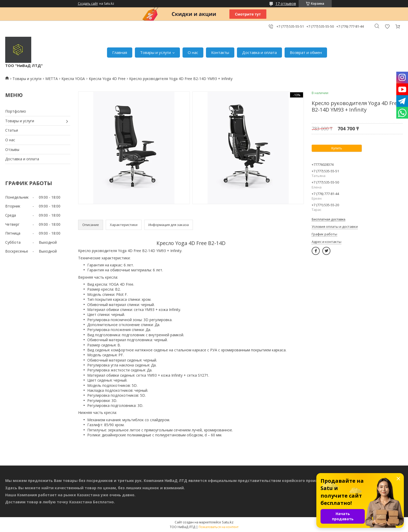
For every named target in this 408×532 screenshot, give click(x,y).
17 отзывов (286, 4)
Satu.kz (228, 522)
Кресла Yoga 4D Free (107, 79)
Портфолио (16, 111)
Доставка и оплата (259, 52)
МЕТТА (52, 79)
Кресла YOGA (73, 79)
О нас (193, 52)
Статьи (12, 130)
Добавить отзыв (387, 26)
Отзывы (12, 149)
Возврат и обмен (306, 52)
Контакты (220, 52)
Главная (120, 52)
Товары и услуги (155, 52)
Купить (337, 148)
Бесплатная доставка (328, 219)
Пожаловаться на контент (219, 527)
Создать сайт (88, 4)
